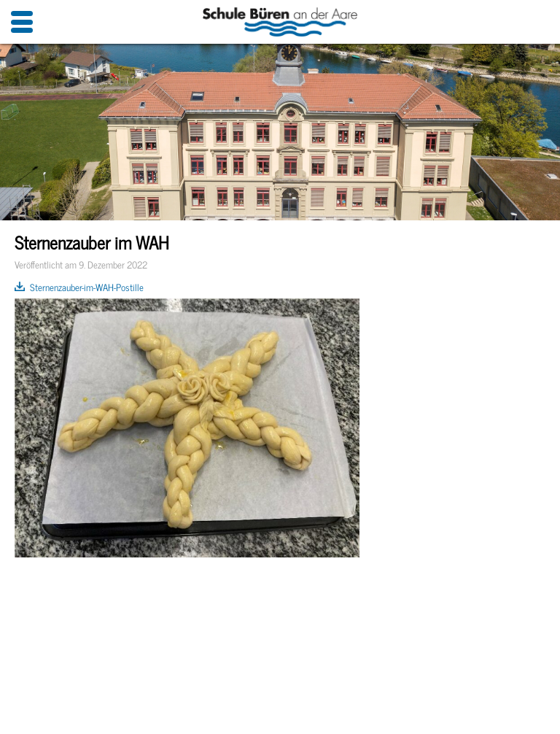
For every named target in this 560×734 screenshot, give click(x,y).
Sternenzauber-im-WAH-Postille (87, 287)
